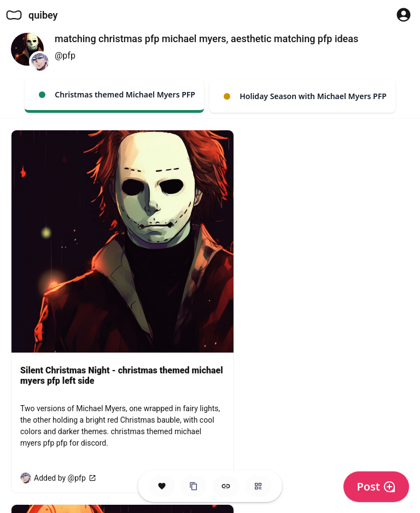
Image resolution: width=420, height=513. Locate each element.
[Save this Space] (162, 486)
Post (376, 486)
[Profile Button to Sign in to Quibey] (404, 15)
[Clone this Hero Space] (194, 486)
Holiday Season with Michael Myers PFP (305, 96)
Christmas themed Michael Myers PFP (117, 94)
